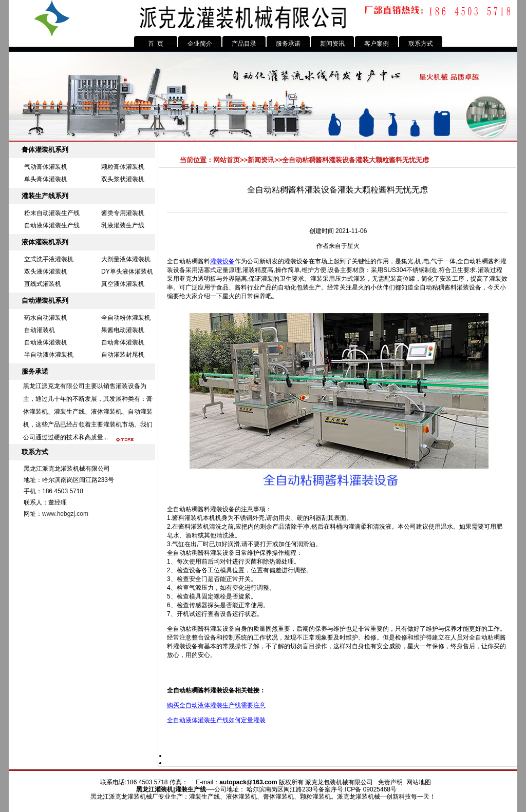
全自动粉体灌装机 (126, 318)
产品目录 (244, 44)
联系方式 (421, 44)
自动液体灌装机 (46, 342)
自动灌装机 (40, 330)
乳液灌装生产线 (123, 225)
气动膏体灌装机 (46, 167)
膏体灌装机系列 (45, 150)
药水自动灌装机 (46, 318)
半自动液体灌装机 (49, 355)
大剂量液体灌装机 (126, 259)
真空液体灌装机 (123, 284)
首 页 (156, 44)
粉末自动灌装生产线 (52, 213)
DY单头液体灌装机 (127, 272)
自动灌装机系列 (45, 301)
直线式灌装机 (43, 284)
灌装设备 (222, 261)
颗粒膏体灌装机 (123, 167)
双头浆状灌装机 (123, 179)
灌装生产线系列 (45, 196)
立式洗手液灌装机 (49, 259)
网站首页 (227, 160)
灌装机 (164, 789)
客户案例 (377, 44)
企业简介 (200, 44)
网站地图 (419, 782)
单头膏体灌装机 (46, 179)
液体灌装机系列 (45, 242)
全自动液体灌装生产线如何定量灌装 (216, 720)
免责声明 (390, 782)
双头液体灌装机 (46, 272)
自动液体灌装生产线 (52, 225)
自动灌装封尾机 (123, 355)
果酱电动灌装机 (123, 330)
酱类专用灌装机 (123, 213)
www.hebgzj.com (65, 514)
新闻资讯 (332, 44)
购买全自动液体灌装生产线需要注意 (216, 705)
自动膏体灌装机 (123, 342)
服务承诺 (288, 44)
